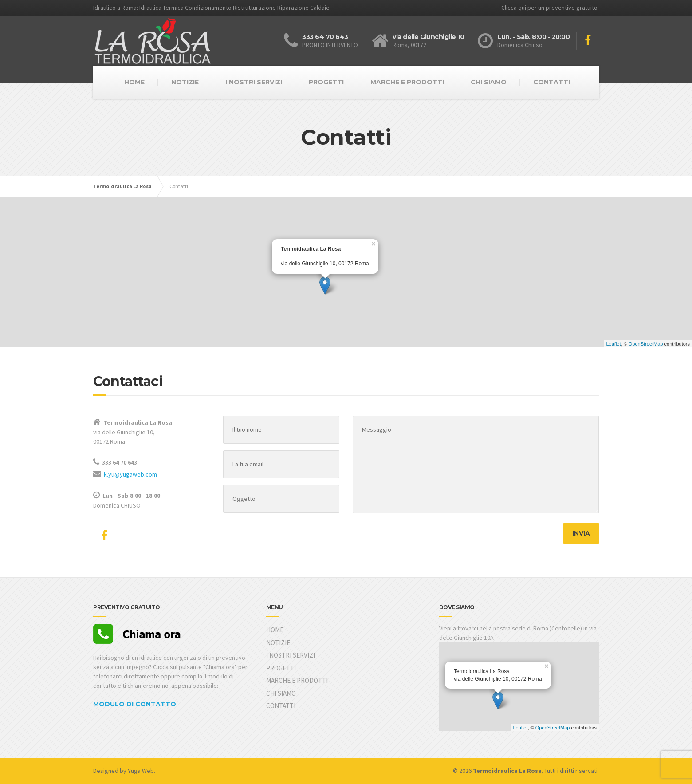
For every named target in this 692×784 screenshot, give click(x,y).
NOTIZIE (185, 82)
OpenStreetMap (646, 344)
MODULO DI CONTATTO (135, 704)
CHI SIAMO (489, 82)
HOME (134, 82)
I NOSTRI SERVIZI (254, 82)
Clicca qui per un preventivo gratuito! (550, 8)
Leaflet (614, 344)
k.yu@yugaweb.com (130, 474)
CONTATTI (552, 82)
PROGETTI (326, 82)
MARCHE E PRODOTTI (407, 82)
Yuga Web (141, 771)
